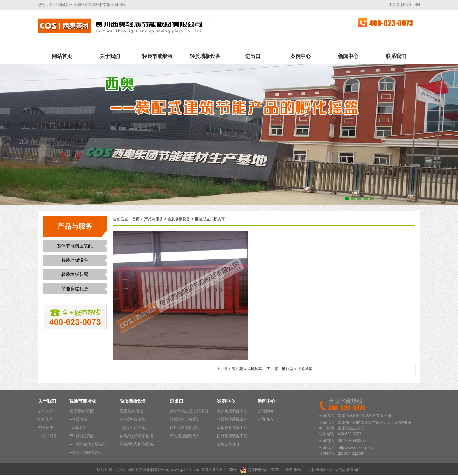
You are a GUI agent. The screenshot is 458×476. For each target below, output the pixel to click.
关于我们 (110, 56)
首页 (136, 219)
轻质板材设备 (132, 411)
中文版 (394, 5)
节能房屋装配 (82, 436)
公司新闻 (265, 411)
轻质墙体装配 (82, 411)
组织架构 (46, 419)
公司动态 (265, 419)
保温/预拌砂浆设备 (137, 436)
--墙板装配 (78, 428)
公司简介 (46, 411)
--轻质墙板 (78, 419)
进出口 (253, 56)
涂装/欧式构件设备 (137, 444)
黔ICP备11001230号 (219, 470)
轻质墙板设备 (205, 56)
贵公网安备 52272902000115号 (274, 470)
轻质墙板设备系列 (185, 419)
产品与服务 (154, 219)
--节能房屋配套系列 (86, 452)
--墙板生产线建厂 (134, 428)
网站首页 (62, 56)
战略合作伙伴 (228, 444)
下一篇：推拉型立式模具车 (289, 369)
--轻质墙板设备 (132, 419)
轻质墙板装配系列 (185, 428)
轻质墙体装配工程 (232, 419)
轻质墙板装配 (75, 274)
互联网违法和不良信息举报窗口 (334, 470)
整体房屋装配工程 (232, 411)
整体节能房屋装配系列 (189, 411)
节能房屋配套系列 (185, 436)
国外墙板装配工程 (232, 436)
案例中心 (301, 56)
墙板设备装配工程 (232, 428)
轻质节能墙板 (157, 56)
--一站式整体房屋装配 (88, 444)
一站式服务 (48, 436)
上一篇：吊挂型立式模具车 (239, 369)
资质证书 (46, 428)
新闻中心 (348, 56)
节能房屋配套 (75, 289)
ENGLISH (411, 5)
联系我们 (396, 56)
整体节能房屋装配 (75, 246)
